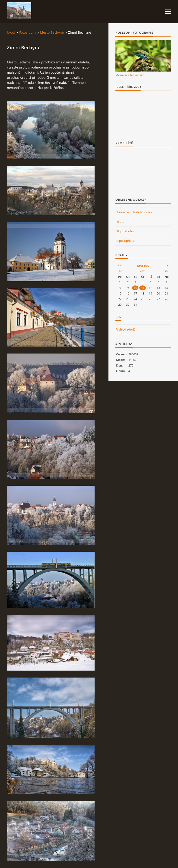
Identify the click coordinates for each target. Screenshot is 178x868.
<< (120, 265)
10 (135, 288)
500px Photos (125, 231)
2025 (143, 271)
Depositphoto (125, 241)
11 (143, 288)
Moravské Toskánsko (130, 75)
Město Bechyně (52, 32)
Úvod (11, 32)
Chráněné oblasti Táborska (134, 212)
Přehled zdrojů (126, 329)
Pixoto (120, 222)
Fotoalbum (27, 32)
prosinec (143, 265)
